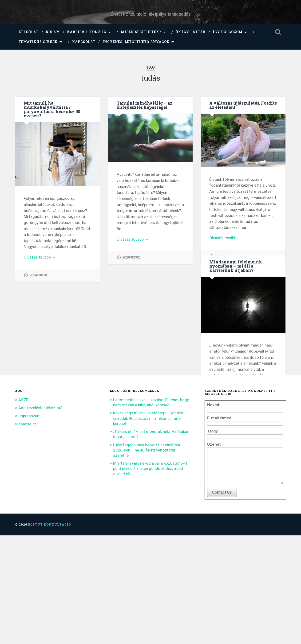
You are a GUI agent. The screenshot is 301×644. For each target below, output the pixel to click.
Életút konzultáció (50, 633)
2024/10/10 (38, 275)
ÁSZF (23, 501)
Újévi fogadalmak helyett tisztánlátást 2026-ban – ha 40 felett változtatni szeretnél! (147, 552)
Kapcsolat (84, 42)
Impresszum (30, 518)
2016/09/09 (224, 442)
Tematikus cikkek (38, 42)
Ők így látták (191, 32)
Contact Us (222, 601)
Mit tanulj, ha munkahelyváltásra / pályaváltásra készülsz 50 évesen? (52, 109)
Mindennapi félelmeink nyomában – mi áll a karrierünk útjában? (236, 286)
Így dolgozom (228, 32)
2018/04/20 (224, 256)
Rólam (53, 32)
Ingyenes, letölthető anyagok (136, 42)
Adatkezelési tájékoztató (40, 510)
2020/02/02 (131, 257)
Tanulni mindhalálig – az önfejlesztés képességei (145, 105)
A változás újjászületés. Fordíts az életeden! (243, 105)
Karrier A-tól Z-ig (87, 32)
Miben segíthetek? (141, 32)
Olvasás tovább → (40, 257)
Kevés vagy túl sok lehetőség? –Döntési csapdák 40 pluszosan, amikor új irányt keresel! (148, 520)
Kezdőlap (29, 32)
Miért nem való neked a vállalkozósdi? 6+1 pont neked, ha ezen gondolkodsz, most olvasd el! (150, 570)
